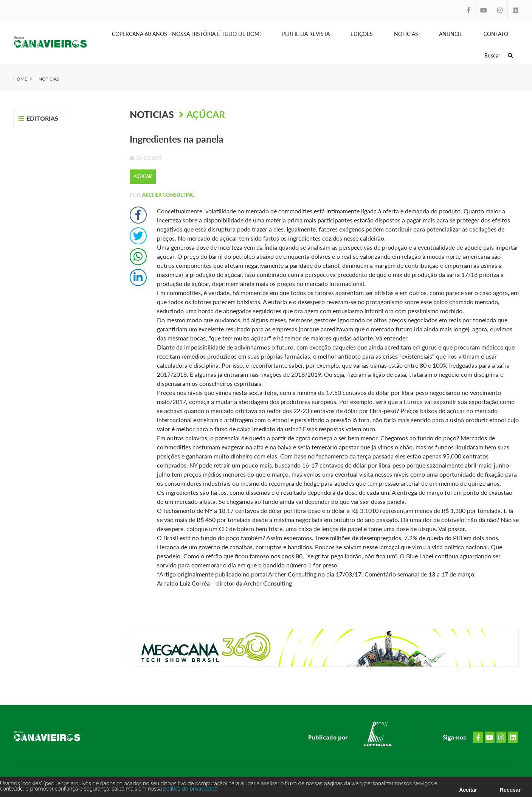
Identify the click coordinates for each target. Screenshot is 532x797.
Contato (496, 34)
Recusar (510, 791)
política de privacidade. (190, 790)
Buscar (499, 55)
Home (20, 79)
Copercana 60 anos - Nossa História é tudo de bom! (186, 34)
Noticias (406, 34)
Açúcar (206, 114)
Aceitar (468, 791)
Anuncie (451, 34)
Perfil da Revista (306, 34)
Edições (362, 34)
